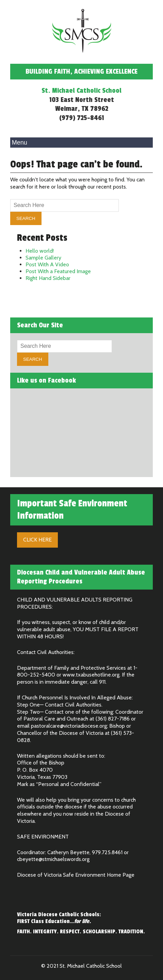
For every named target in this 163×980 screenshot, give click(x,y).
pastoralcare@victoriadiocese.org (69, 726)
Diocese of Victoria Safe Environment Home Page (76, 875)
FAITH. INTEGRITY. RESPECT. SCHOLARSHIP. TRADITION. (81, 932)
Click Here (37, 540)
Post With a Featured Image (58, 271)
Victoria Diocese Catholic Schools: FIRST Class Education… (59, 918)
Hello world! (40, 251)
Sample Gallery (43, 258)
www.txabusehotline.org (91, 675)
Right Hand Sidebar (48, 278)
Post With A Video (47, 264)
